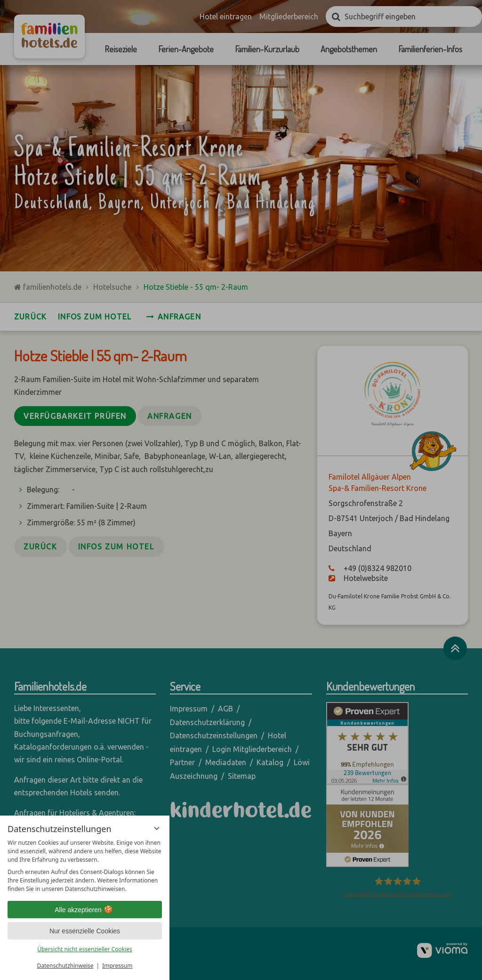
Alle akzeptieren (85, 910)
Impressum (117, 966)
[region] (85, 866)
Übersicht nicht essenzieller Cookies (85, 949)
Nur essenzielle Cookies (85, 931)
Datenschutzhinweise (65, 966)
